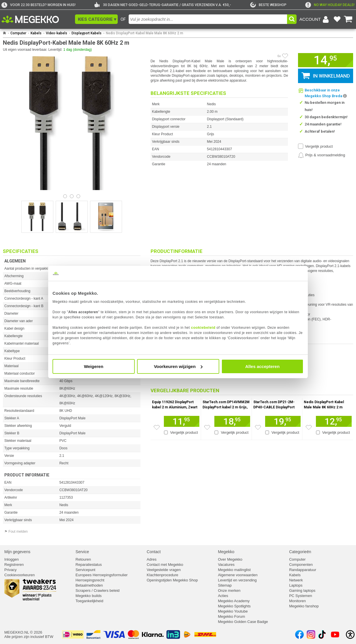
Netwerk (296, 580)
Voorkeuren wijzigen (178, 366)
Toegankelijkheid (89, 601)
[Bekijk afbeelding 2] (78, 196)
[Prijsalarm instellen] (322, 155)
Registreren (14, 565)
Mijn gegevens (17, 552)
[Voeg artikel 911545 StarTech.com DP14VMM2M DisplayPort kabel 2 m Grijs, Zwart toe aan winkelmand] (232, 421)
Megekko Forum (231, 616)
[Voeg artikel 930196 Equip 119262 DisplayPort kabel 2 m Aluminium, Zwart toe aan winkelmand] (182, 421)
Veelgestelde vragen (164, 570)
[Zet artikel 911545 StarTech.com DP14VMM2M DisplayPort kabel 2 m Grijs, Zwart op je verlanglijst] (207, 427)
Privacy (11, 570)
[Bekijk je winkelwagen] (348, 19)
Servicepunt (86, 570)
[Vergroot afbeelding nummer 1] (72, 217)
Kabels (36, 33)
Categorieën (300, 552)
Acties (223, 596)
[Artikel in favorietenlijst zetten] (285, 56)
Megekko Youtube (233, 611)
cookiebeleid (203, 327)
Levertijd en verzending (237, 580)
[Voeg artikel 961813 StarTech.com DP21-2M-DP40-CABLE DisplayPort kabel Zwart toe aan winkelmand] (283, 421)
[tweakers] (268, 5)
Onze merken (229, 591)
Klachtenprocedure (163, 575)
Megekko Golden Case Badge (243, 622)
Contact (154, 552)
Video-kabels (57, 33)
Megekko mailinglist (234, 570)
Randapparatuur (303, 570)
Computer (18, 33)
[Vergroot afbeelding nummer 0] (37, 217)
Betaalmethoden (89, 585)
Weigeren (94, 366)
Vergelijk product (319, 146)
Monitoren (297, 601)
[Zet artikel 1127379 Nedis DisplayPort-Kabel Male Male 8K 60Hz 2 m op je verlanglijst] (309, 427)
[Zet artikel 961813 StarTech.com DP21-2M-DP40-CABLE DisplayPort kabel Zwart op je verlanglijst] (258, 427)
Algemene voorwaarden (238, 575)
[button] (96, 19)
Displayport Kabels (87, 33)
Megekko (226, 552)
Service (82, 552)
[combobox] (208, 19)
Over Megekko (230, 559)
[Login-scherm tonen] (315, 19)
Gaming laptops (302, 591)
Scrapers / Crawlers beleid (98, 591)
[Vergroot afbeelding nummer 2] (106, 217)
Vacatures (226, 565)
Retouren (83, 559)
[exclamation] (330, 5)
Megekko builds (89, 596)
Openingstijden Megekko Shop (172, 580)
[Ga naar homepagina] (37, 19)
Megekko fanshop (304, 606)
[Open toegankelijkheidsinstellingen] (350, 634)
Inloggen (12, 559)
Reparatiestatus (89, 565)
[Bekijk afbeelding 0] (65, 196)
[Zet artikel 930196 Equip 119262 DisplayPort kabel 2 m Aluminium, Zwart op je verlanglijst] (157, 427)
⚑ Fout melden (16, 532)
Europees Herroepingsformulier (102, 575)
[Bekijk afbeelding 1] (72, 196)
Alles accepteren (262, 366)
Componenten (301, 565)
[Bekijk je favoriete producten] (337, 19)
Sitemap (225, 585)
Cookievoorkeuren (20, 575)
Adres (152, 559)
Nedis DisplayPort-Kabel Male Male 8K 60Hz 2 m (145, 33)
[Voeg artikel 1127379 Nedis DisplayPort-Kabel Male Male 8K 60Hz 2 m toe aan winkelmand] (334, 421)
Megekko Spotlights (234, 606)
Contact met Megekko (165, 565)
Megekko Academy (234, 601)
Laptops (296, 585)
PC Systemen (300, 596)
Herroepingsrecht (90, 580)
